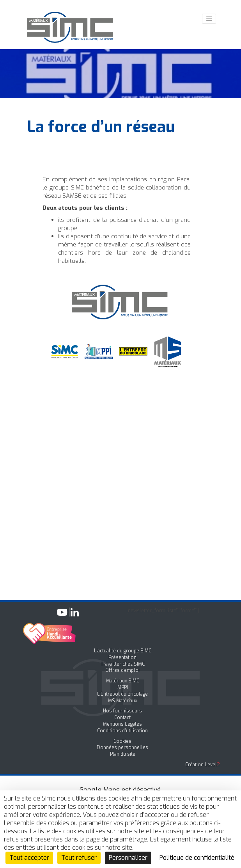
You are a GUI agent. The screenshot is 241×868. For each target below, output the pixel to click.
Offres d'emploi (122, 670)
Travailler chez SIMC (123, 664)
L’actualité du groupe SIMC (123, 651)
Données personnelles (122, 748)
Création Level (203, 765)
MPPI (123, 687)
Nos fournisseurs (122, 711)
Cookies (122, 741)
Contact (122, 717)
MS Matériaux (123, 701)
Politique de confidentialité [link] (197, 858)
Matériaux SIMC (123, 681)
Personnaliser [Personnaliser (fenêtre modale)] (128, 858)
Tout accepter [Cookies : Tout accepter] (29, 858)
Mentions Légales (122, 724)
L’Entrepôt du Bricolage (122, 694)
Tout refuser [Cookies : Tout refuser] (79, 858)
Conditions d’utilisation (122, 731)
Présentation (122, 657)
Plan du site (123, 754)
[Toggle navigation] (209, 19)
